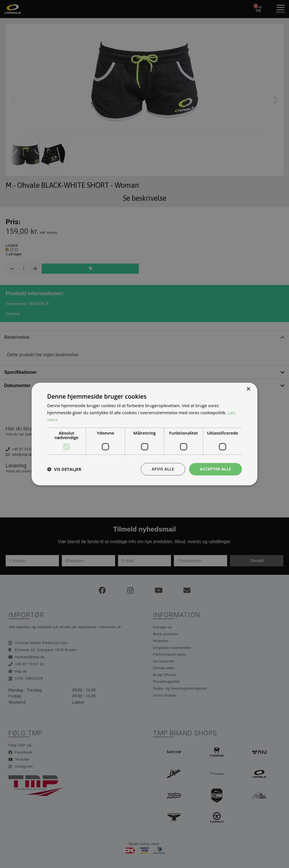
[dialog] (144, 434)
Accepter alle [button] (215, 469)
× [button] (248, 389)
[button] (64, 469)
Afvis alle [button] (163, 469)
